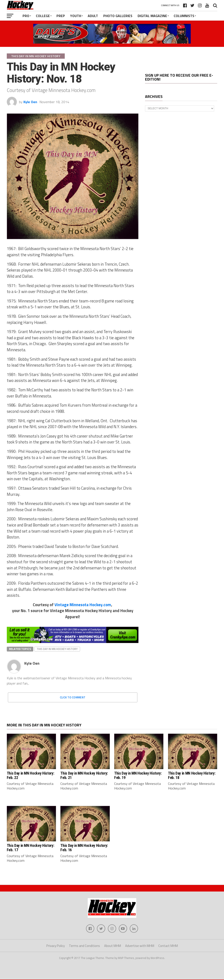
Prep (61, 16)
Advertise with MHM (140, 946)
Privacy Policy (56, 946)
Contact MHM (168, 946)
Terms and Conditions (84, 946)
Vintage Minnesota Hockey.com (83, 605)
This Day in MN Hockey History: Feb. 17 (30, 848)
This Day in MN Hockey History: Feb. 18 (192, 775)
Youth (76, 16)
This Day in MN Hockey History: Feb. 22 (30, 775)
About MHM (113, 946)
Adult (93, 16)
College (43, 16)
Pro (26, 16)
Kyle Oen (30, 102)
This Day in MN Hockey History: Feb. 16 (84, 848)
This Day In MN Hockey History (57, 649)
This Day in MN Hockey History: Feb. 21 (84, 775)
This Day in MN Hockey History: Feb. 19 (138, 775)
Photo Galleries (118, 16)
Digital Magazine (152, 16)
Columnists (184, 16)
